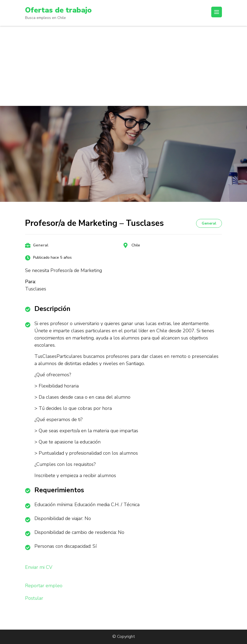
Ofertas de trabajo (59, 10)
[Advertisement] (123, 66)
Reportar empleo (44, 586)
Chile (136, 245)
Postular (34, 598)
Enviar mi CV (39, 567)
